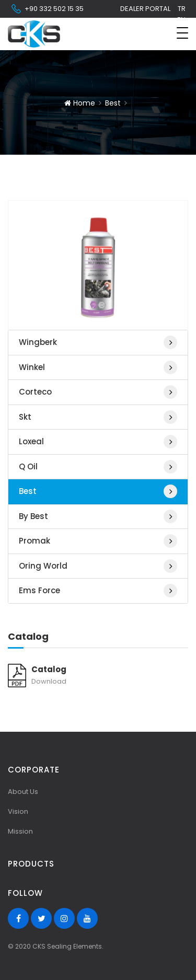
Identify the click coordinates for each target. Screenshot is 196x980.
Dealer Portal (145, 9)
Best (113, 103)
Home (80, 103)
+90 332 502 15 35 (47, 9)
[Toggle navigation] (182, 33)
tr (182, 9)
